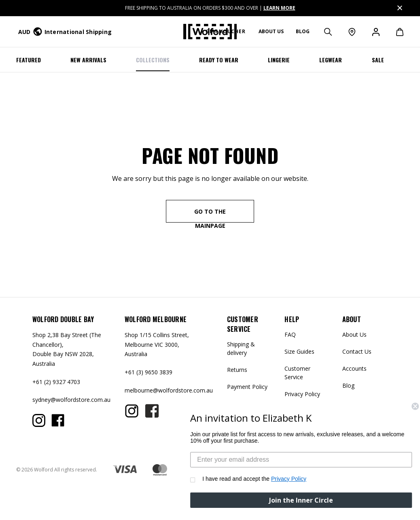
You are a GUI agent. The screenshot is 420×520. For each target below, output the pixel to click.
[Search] (328, 32)
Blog (303, 31)
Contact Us (357, 351)
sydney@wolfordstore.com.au (71, 400)
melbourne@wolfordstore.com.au (169, 390)
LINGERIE (279, 60)
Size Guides (299, 351)
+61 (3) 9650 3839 (148, 372)
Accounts (354, 368)
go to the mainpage (210, 215)
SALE (378, 60)
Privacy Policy (302, 394)
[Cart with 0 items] (396, 32)
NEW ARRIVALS (88, 60)
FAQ (290, 334)
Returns (237, 370)
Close (399, 7)
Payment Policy (247, 387)
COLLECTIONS (153, 60)
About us (271, 31)
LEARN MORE (279, 8)
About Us (354, 334)
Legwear (331, 60)
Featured (29, 60)
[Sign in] (375, 32)
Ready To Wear (219, 60)
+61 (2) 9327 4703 (56, 382)
